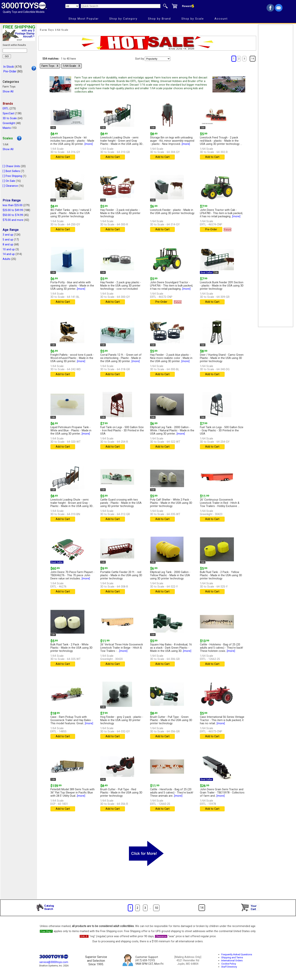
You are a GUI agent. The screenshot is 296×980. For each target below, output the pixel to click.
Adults (7, 259)
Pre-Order (10, 71)
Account (221, 19)
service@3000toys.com (54, 962)
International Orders (232, 960)
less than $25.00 (13, 205)
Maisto (7, 128)
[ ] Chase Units (11, 166)
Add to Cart (63, 157)
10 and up (9, 249)
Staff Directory (229, 967)
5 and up (8, 240)
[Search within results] (15, 51)
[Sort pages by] (158, 59)
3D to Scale (10, 118)
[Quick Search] (121, 6)
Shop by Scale (193, 19)
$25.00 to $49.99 (13, 210)
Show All (8, 92)
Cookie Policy (229, 964)
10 (156, 908)
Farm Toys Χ (50, 66)
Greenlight (9, 123)
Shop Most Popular (84, 19)
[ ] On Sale (9, 181)
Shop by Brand (159, 19)
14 (253, 59)
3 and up (8, 235)
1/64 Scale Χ (71, 66)
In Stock (9, 67)
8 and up (8, 245)
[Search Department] (72, 6)
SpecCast (8, 113)
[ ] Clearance (10, 186)
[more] (89, 144)
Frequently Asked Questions (237, 954)
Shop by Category (123, 19)
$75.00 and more (13, 220)
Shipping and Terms (232, 957)
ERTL (6, 109)
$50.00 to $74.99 (13, 215)
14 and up (9, 254)
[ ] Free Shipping (12, 176)
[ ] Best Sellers (11, 171)
